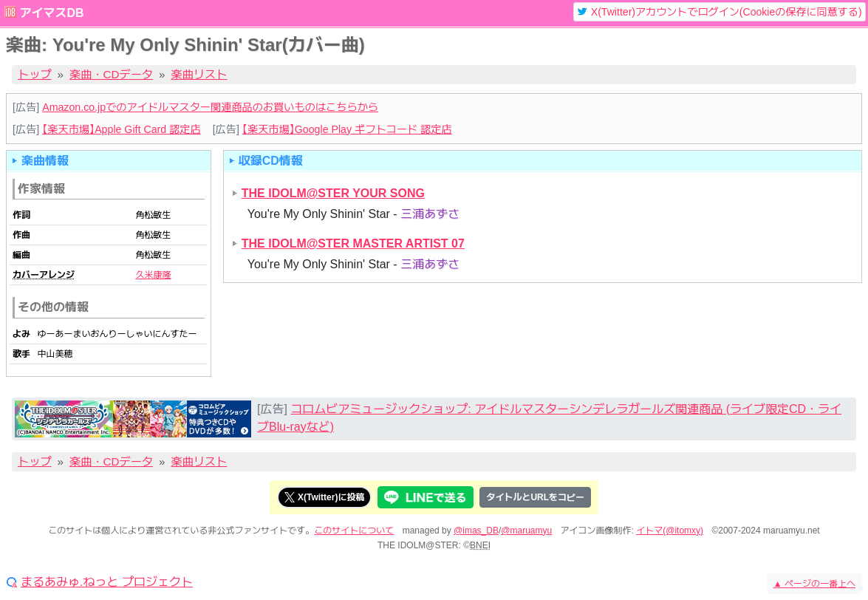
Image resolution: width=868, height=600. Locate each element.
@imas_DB (476, 531)
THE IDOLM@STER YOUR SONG (333, 193)
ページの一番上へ (814, 584)
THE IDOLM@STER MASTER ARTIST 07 (353, 243)
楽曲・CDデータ (111, 74)
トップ (35, 74)
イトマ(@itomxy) (670, 531)
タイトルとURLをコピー (535, 497)
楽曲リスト (199, 74)
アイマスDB (51, 13)
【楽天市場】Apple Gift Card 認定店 (121, 129)
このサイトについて (354, 531)
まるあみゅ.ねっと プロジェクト (107, 582)
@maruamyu (526, 531)
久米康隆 (153, 275)
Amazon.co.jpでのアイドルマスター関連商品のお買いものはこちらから (210, 107)
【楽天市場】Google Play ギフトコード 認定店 (347, 129)
